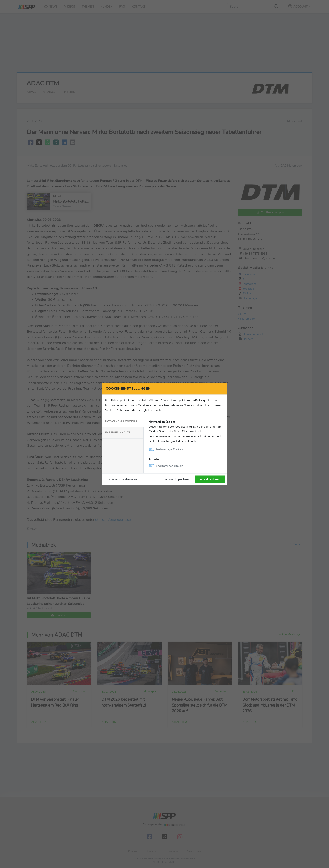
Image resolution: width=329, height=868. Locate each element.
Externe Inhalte (118, 433)
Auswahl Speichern (177, 479)
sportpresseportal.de (170, 466)
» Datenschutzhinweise (123, 479)
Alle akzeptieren (210, 479)
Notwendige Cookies (121, 422)
